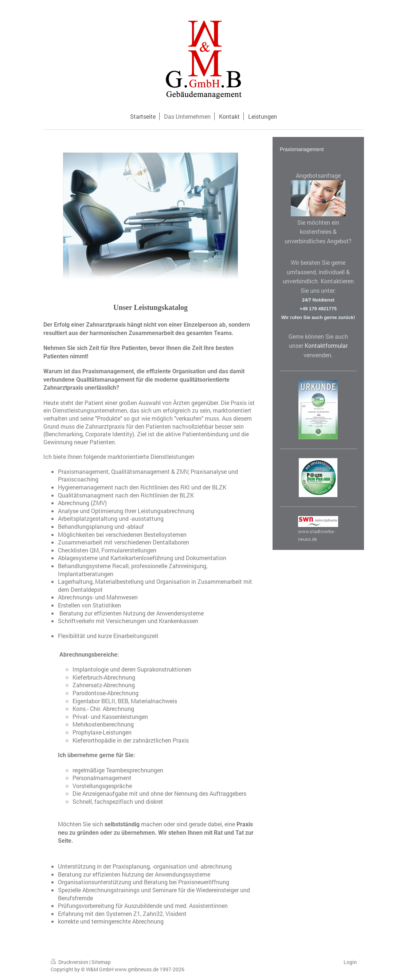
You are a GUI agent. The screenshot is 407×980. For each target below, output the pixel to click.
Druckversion (70, 962)
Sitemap (101, 962)
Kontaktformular (326, 345)
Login (350, 962)
